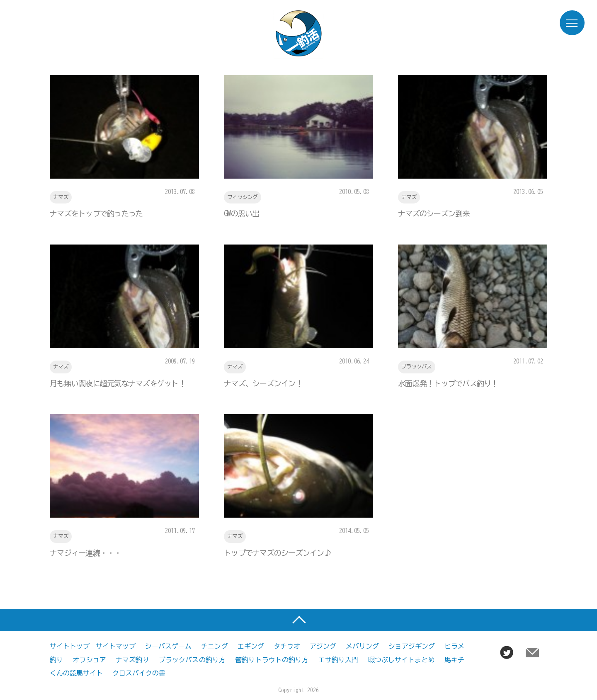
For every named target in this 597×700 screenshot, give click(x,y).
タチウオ (287, 646)
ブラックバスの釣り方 (192, 659)
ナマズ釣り (132, 659)
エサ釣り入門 (339, 659)
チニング (214, 646)
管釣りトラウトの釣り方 (272, 659)
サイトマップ (116, 646)
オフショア (89, 659)
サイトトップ (70, 646)
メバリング (362, 646)
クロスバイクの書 (139, 673)
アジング (323, 646)
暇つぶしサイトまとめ (402, 659)
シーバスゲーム (168, 646)
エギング (251, 646)
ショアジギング (412, 646)
